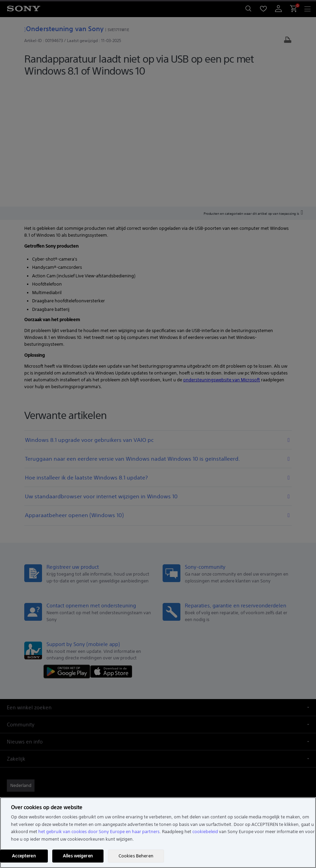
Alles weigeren (78, 856)
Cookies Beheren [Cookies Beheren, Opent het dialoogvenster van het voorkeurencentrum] (136, 856)
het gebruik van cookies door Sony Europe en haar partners (99, 832)
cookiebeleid (205, 832)
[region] (158, 833)
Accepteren (24, 856)
